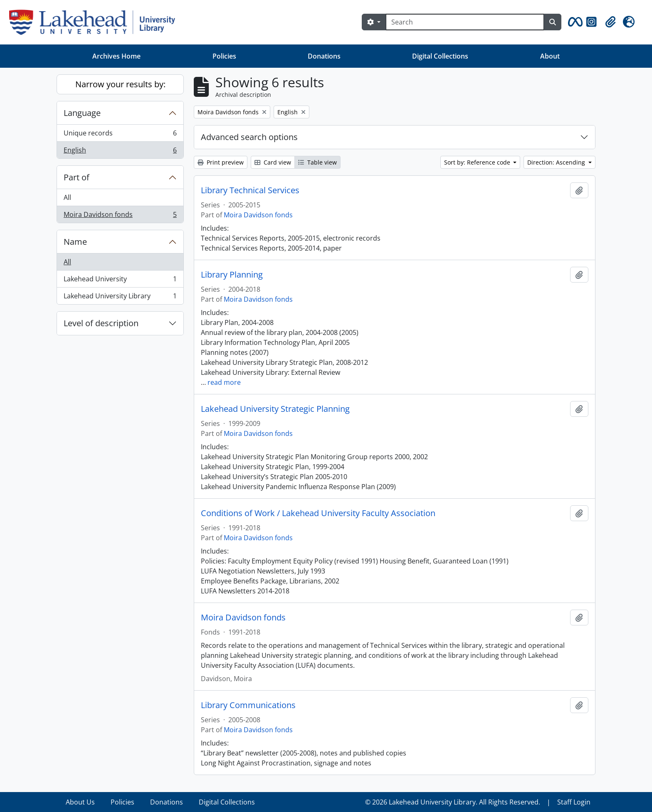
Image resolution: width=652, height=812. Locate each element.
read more (224, 382)
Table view (317, 162)
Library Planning (232, 275)
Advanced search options (249, 137)
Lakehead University (120, 281)
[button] (574, 22)
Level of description (101, 323)
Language (82, 113)
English (120, 152)
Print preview (221, 162)
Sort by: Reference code (478, 162)
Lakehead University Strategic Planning (275, 409)
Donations (324, 56)
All (67, 197)
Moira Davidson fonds (120, 216)
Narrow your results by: (120, 84)
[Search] (465, 22)
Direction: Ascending (557, 162)
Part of (77, 177)
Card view (273, 162)
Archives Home (116, 56)
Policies (224, 56)
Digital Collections (440, 56)
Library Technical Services (250, 190)
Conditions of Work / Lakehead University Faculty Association (318, 513)
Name (75, 242)
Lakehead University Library (120, 298)
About (550, 56)
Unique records (120, 135)
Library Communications (248, 705)
